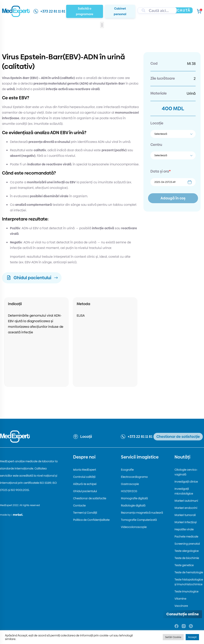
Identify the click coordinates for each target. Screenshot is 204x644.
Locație (157, 123)
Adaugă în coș (173, 198)
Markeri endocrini (186, 508)
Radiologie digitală (133, 505)
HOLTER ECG (129, 491)
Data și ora (160, 171)
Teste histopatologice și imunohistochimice (189, 582)
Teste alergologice (187, 551)
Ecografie (127, 470)
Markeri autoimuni (186, 501)
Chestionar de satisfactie (90, 498)
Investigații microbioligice (184, 491)
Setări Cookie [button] (173, 637)
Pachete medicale (186, 537)
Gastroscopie (130, 484)
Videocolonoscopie (134, 527)
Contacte (79, 505)
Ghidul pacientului (85, 491)
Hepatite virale (184, 529)
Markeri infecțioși (186, 522)
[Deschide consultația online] (183, 614)
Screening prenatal (187, 544)
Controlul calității (84, 477)
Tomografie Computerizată (139, 520)
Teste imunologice (186, 591)
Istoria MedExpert (85, 470)
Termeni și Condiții (85, 513)
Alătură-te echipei (85, 484)
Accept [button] (192, 637)
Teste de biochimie (187, 558)
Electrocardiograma (134, 477)
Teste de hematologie (189, 572)
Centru (156, 145)
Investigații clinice (186, 482)
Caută (184, 10)
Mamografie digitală (134, 498)
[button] (102, 25)
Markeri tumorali (185, 515)
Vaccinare (181, 606)
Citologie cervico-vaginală (186, 472)
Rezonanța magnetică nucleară (142, 513)
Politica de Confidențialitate (91, 520)
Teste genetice (184, 565)
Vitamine (180, 599)
